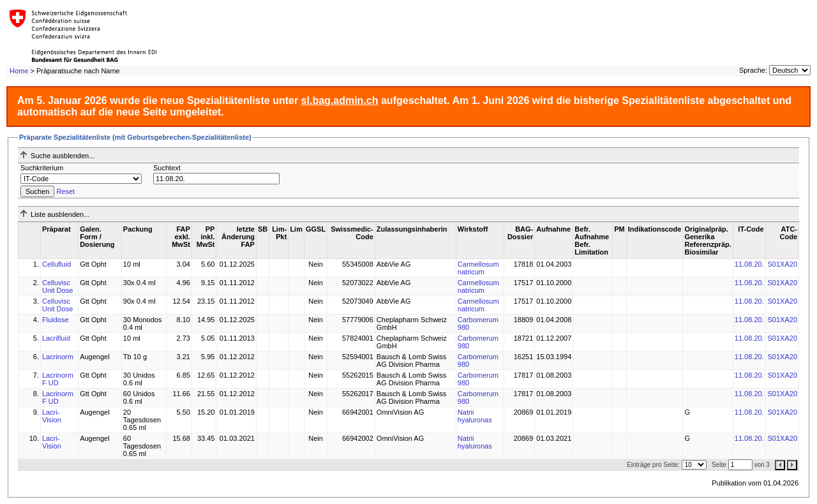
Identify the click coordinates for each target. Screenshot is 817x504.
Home (19, 71)
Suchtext (167, 168)
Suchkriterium (42, 168)
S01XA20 (783, 264)
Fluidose (56, 320)
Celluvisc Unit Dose (57, 286)
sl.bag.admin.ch (340, 100)
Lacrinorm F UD (58, 379)
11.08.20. (749, 264)
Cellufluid (56, 264)
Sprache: (753, 70)
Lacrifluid (56, 338)
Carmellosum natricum (478, 268)
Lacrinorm (58, 357)
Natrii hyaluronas (475, 416)
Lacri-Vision (52, 416)
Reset (65, 191)
